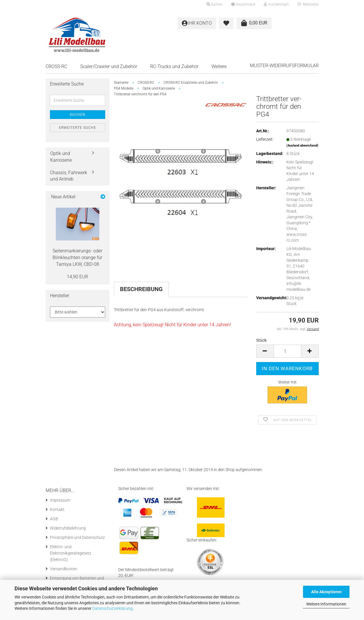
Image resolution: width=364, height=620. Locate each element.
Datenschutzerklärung (112, 608)
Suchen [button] (215, 4)
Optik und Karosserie (61, 157)
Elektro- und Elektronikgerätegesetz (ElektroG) (71, 553)
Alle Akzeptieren (326, 592)
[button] (243, 4)
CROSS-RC (56, 66)
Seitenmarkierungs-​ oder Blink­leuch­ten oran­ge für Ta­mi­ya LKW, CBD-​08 (77, 258)
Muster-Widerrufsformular (284, 66)
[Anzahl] (287, 351)
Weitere (219, 66)
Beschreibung (141, 289)
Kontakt (57, 509)
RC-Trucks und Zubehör (174, 66)
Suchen (78, 115)
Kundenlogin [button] (276, 4)
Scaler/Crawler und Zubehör (109, 66)
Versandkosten (64, 569)
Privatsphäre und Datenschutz (77, 537)
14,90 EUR (77, 277)
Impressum (60, 500)
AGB (54, 519)
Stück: (262, 340)
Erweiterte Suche (78, 128)
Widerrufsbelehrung (68, 528)
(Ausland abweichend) (302, 146)
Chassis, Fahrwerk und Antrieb (69, 176)
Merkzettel (308, 4)
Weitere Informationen (326, 604)
